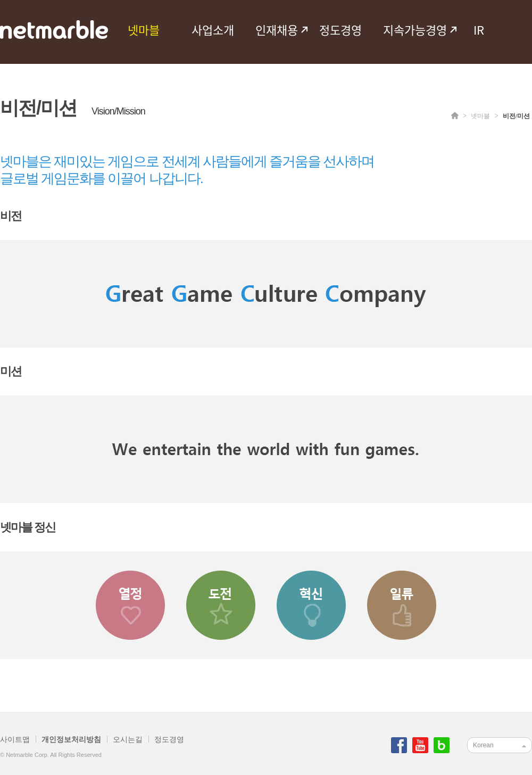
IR (479, 30)
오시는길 (128, 739)
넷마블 (144, 30)
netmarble (54, 30)
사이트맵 (15, 739)
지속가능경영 (415, 30)
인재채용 (277, 30)
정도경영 (340, 30)
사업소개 (213, 30)
